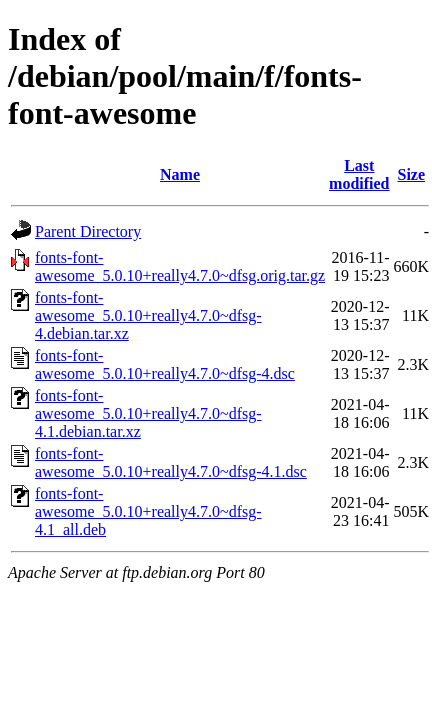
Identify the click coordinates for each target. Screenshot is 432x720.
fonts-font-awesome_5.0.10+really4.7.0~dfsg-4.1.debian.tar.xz (148, 413)
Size (412, 174)
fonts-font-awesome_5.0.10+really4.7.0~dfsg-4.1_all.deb (148, 511)
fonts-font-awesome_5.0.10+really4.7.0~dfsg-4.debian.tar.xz (148, 315)
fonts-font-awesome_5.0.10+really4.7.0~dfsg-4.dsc (165, 364)
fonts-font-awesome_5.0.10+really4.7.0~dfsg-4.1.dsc (171, 462)
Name (180, 174)
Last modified (359, 174)
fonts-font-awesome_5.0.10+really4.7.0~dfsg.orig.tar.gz (180, 266)
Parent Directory (88, 231)
